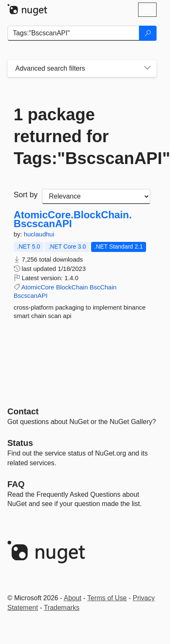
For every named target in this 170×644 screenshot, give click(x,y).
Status (20, 443)
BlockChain (72, 287)
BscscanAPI (31, 295)
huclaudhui (39, 234)
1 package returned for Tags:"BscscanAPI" (82, 136)
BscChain (103, 287)
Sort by (26, 195)
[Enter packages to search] (73, 33)
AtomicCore (38, 287)
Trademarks (61, 608)
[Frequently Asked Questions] (16, 484)
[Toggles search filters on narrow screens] (147, 69)
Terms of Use (107, 598)
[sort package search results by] (96, 196)
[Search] (148, 33)
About (73, 598)
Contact (23, 411)
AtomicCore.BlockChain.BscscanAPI (73, 219)
